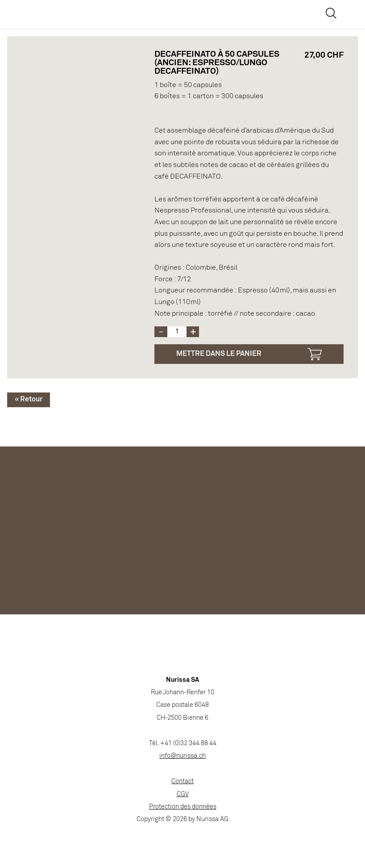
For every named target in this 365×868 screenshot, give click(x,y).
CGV (183, 795)
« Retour (29, 399)
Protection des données (183, 807)
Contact (182, 782)
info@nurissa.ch (182, 756)
